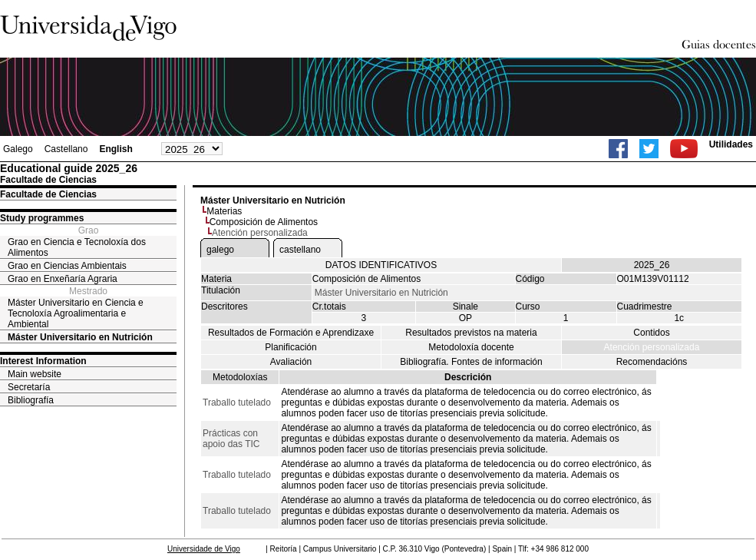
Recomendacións (652, 362)
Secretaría (29, 387)
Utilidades (731, 144)
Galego (18, 149)
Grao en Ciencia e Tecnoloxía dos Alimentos (77, 247)
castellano (300, 250)
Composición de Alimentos (264, 222)
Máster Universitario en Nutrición (80, 337)
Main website (35, 374)
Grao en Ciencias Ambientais (67, 266)
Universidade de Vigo (204, 549)
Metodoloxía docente (471, 347)
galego (220, 250)
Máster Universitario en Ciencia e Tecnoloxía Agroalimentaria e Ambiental (76, 313)
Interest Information (43, 361)
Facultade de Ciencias (48, 194)
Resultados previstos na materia (471, 333)
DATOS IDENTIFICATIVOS (381, 265)
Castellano (66, 149)
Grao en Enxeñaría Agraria (63, 279)
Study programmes (42, 218)
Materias (224, 211)
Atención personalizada (652, 347)
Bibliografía (31, 400)
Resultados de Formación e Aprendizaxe (291, 333)
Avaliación (291, 362)
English (116, 149)
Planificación (291, 347)
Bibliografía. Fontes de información (471, 362)
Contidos (651, 333)
